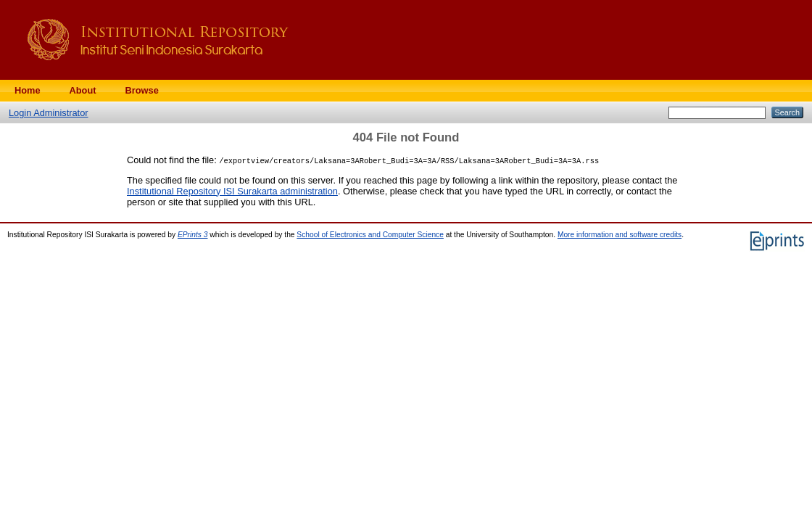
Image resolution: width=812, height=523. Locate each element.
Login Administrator (49, 113)
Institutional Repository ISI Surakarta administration (232, 191)
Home (28, 90)
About (83, 90)
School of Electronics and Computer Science (370, 235)
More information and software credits (620, 235)
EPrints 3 (193, 235)
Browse (142, 90)
